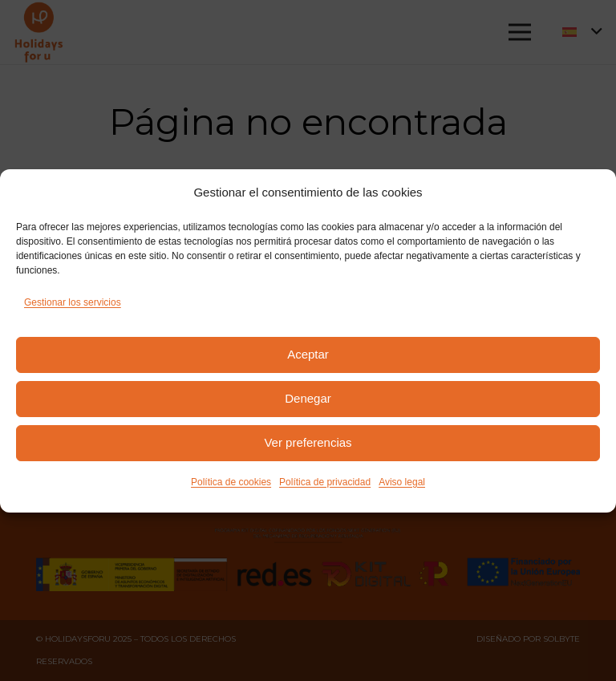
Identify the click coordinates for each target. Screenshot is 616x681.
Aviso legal (402, 482)
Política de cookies (231, 482)
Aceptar (308, 354)
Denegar (308, 398)
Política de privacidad (325, 482)
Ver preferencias (308, 442)
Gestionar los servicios (73, 302)
